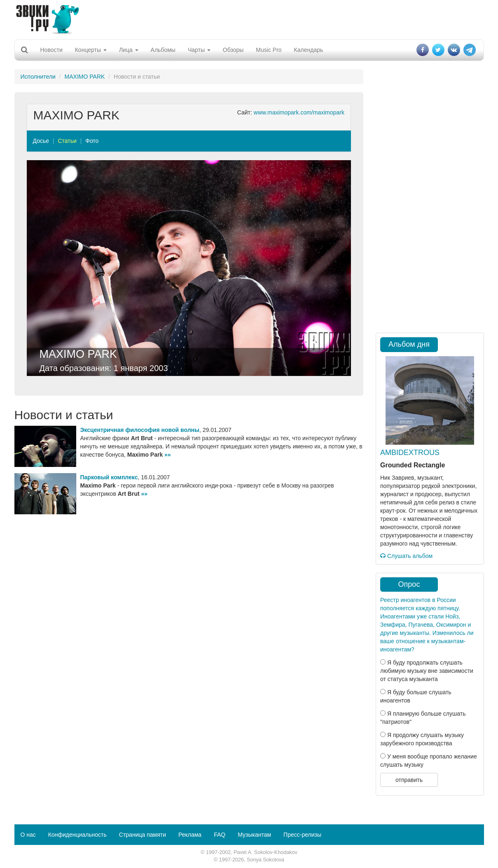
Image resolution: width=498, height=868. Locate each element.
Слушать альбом (406, 556)
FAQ (220, 835)
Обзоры (233, 50)
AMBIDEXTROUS (410, 453)
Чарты (199, 50)
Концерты (91, 50)
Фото (92, 141)
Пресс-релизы (302, 835)
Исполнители (38, 77)
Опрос (409, 584)
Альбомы (163, 50)
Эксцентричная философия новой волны (140, 430)
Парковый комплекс (109, 477)
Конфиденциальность (77, 835)
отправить (409, 780)
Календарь (309, 50)
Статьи (67, 141)
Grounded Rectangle (413, 465)
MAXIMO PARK (85, 77)
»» (168, 455)
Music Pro (269, 50)
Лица (129, 50)
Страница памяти (143, 835)
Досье (41, 141)
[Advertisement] (249, 19)
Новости (51, 50)
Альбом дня (409, 344)
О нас (28, 835)
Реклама (190, 835)
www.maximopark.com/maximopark (299, 112)
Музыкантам (254, 835)
